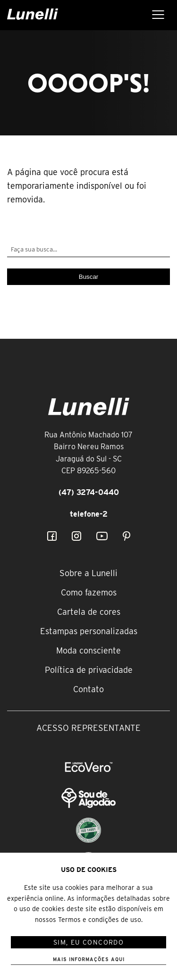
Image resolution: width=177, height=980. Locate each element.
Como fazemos (89, 592)
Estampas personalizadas (89, 631)
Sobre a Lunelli (88, 573)
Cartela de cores (89, 612)
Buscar (88, 277)
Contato (88, 689)
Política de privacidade (89, 670)
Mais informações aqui (89, 959)
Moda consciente (88, 650)
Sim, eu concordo (88, 942)
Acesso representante (88, 728)
